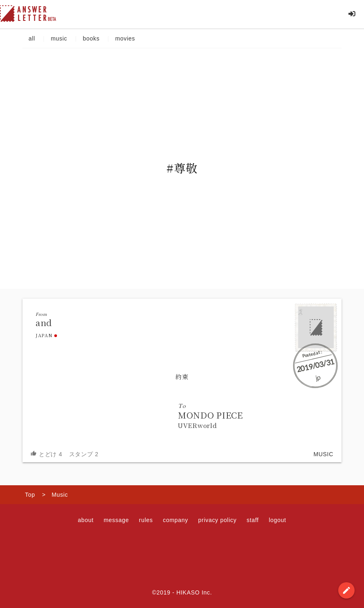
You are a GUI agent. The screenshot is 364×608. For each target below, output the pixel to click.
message (116, 520)
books (91, 38)
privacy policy (218, 520)
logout (277, 520)
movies (125, 38)
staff (253, 520)
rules (146, 520)
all (32, 38)
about (86, 520)
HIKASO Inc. (194, 592)
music (59, 38)
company (175, 520)
